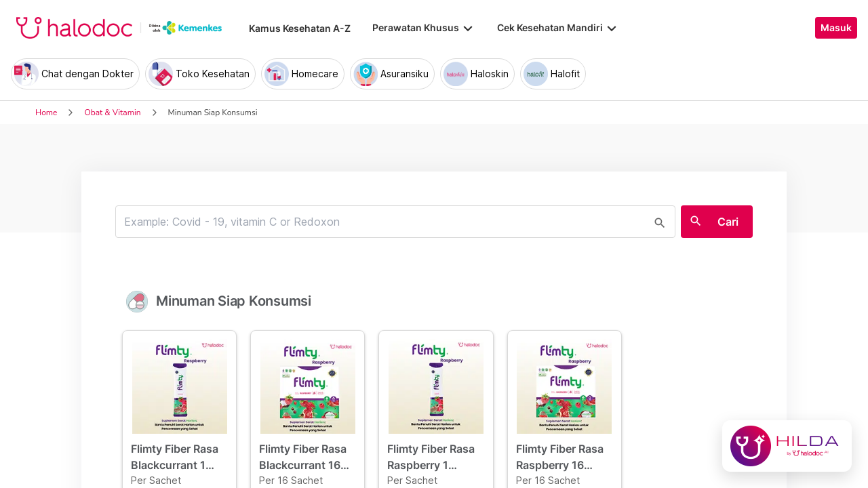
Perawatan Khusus (424, 28)
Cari (728, 222)
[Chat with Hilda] (787, 446)
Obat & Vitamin (112, 113)
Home (46, 113)
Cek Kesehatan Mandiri (558, 28)
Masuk (836, 28)
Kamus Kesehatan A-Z (300, 28)
